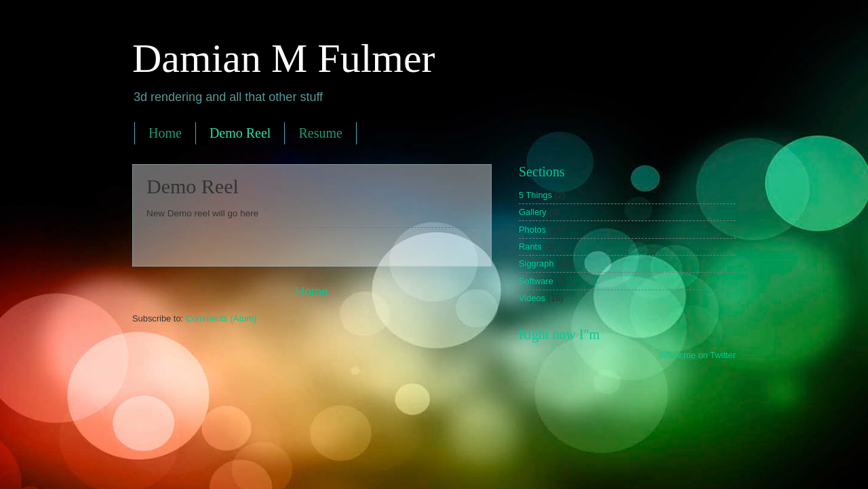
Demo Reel (240, 133)
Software (536, 281)
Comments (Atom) (221, 318)
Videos (532, 298)
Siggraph (536, 263)
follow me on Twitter (697, 355)
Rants (530, 247)
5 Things (535, 195)
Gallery (533, 212)
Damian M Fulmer (284, 58)
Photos (532, 230)
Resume (320, 133)
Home (165, 133)
